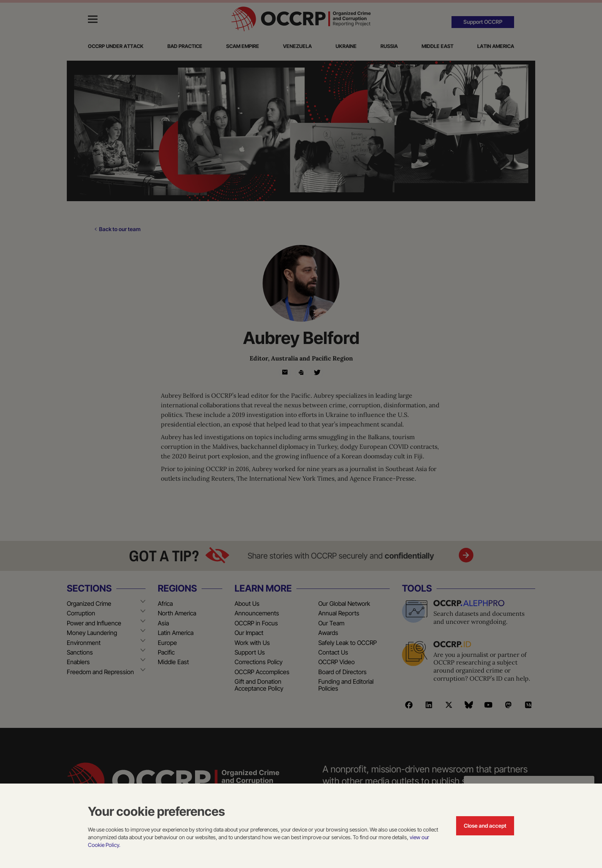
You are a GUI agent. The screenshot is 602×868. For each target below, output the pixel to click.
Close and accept (485, 826)
